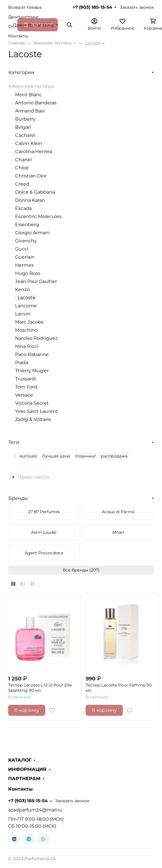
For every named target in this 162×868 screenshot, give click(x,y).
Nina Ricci (27, 346)
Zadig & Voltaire (33, 419)
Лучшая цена (56, 456)
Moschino (26, 330)
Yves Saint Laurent (37, 411)
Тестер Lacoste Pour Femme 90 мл (119, 688)
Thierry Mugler (32, 371)
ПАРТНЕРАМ (24, 779)
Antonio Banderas (36, 103)
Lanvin (23, 314)
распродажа (114, 456)
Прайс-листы (33, 477)
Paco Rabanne (32, 354)
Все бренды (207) (81, 570)
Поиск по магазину (34, 25)
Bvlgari (23, 127)
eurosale (28, 456)
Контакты (18, 36)
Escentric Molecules (38, 216)
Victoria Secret (32, 403)
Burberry (25, 119)
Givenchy (26, 241)
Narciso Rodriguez (36, 338)
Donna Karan (30, 200)
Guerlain (25, 257)
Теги (14, 442)
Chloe (22, 168)
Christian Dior (31, 176)
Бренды (18, 498)
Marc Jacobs (29, 322)
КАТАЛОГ (20, 760)
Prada (22, 363)
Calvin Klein (29, 143)
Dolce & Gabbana (35, 192)
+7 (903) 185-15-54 (92, 7)
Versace (24, 395)
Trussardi (26, 379)
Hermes (24, 265)
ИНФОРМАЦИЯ (27, 769)
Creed (22, 184)
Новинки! (85, 456)
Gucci (22, 249)
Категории (21, 72)
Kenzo (22, 289)
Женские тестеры (33, 86)
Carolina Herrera (34, 151)
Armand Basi (30, 111)
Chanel (23, 160)
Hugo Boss (28, 273)
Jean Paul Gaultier (36, 281)
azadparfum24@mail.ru (35, 810)
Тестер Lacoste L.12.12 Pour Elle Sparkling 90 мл (40, 688)
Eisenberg (27, 225)
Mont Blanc (28, 95)
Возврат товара (25, 7)
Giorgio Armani (32, 233)
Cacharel (25, 135)
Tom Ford (26, 387)
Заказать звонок (137, 7)
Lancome (26, 306)
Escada (23, 208)
